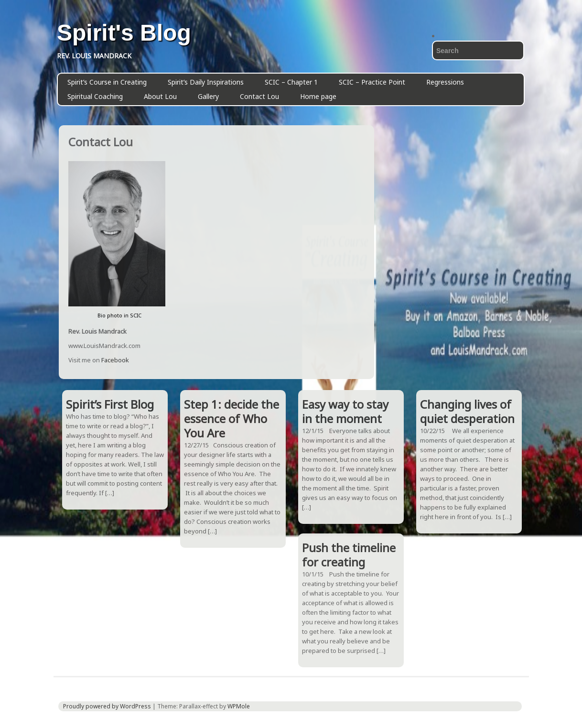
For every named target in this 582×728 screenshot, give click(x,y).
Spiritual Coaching (95, 96)
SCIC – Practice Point (372, 82)
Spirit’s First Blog (110, 404)
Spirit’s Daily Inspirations (206, 82)
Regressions (445, 82)
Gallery (208, 96)
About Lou (160, 96)
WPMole (239, 706)
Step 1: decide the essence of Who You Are (232, 418)
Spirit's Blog (124, 33)
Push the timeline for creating (349, 555)
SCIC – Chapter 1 (291, 82)
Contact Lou (259, 96)
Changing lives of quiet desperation (467, 411)
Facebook (115, 360)
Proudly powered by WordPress (107, 706)
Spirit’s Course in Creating (107, 82)
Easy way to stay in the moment (345, 411)
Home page (318, 96)
